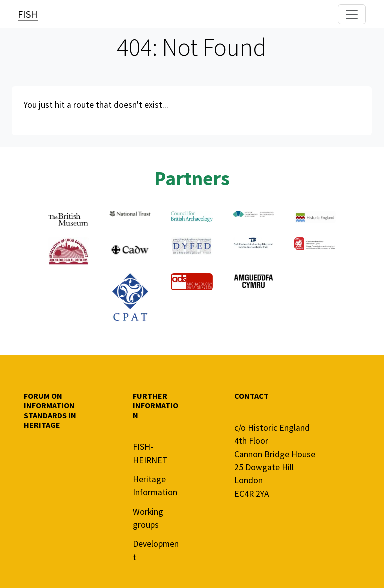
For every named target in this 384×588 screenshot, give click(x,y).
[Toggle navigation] (352, 14)
